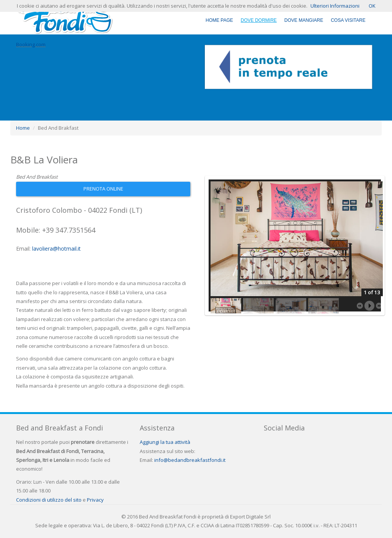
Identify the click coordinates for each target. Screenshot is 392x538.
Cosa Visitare (348, 20)
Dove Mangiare (304, 20)
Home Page (219, 20)
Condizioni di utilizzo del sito (49, 500)
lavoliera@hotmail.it (56, 249)
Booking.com (31, 44)
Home (23, 128)
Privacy (95, 500)
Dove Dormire (259, 20)
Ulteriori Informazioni (335, 6)
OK (372, 6)
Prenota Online (103, 189)
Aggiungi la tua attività (165, 442)
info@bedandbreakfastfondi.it (190, 460)
